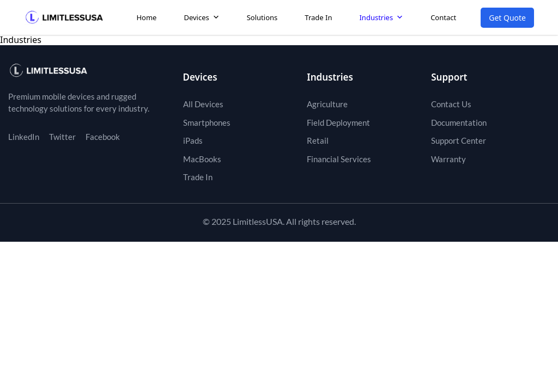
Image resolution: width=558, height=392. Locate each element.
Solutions (262, 17)
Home (146, 17)
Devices (201, 17)
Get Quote (507, 18)
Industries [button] (381, 17)
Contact (443, 17)
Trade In (318, 17)
